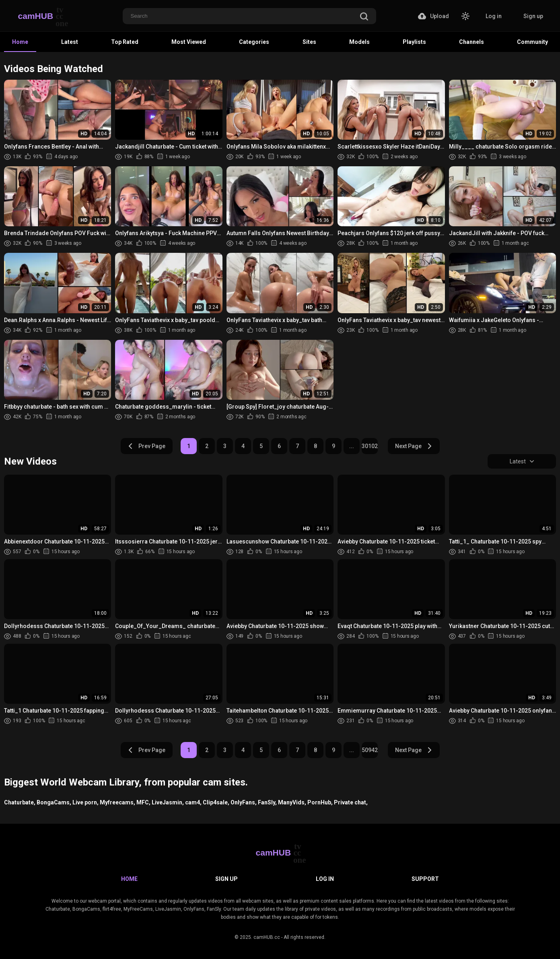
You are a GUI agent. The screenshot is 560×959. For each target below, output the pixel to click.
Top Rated (125, 42)
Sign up (533, 16)
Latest (70, 42)
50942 (370, 750)
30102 (370, 446)
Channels (471, 42)
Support (425, 879)
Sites (309, 42)
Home (20, 42)
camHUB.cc (267, 937)
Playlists (414, 42)
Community (532, 42)
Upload (433, 16)
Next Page (414, 446)
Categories (254, 42)
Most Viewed (189, 42)
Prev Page (146, 446)
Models (359, 42)
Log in (494, 16)
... (352, 446)
